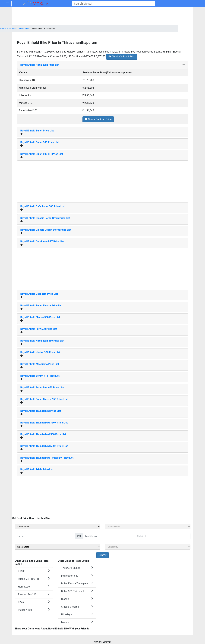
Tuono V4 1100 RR (34, 579)
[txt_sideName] (42, 536)
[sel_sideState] (57, 547)
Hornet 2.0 (34, 586)
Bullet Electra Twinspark (77, 583)
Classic (77, 599)
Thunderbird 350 (77, 568)
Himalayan (77, 614)
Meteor (77, 622)
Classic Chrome (77, 607)
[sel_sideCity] (148, 547)
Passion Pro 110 (34, 594)
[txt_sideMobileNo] (107, 536)
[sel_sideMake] (57, 527)
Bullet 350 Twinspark (77, 591)
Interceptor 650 (77, 576)
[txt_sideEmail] (163, 536)
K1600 (34, 571)
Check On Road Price (122, 57)
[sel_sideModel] (148, 527)
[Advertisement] (103, 180)
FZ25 (34, 602)
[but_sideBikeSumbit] (102, 555)
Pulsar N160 (34, 610)
